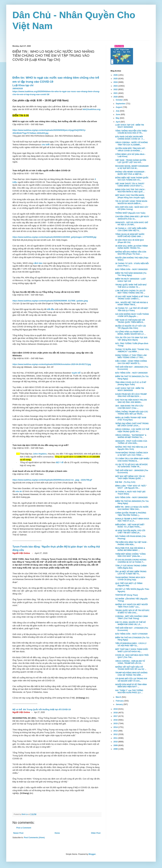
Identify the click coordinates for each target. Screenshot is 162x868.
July (118, 111)
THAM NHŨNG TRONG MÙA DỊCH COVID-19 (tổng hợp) (130, 579)
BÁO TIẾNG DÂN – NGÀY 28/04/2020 (131, 497)
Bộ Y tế (60, 462)
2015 (116, 724)
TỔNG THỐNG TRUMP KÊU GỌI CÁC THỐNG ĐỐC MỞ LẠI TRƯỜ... (132, 413)
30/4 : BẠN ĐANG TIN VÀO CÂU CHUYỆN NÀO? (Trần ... (129, 407)
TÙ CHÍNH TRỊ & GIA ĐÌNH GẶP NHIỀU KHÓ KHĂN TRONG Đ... (132, 460)
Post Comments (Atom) (34, 838)
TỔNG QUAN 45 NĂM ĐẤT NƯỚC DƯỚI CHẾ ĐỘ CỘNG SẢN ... (130, 235)
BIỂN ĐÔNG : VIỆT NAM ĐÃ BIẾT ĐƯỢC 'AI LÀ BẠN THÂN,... (130, 526)
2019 (116, 709)
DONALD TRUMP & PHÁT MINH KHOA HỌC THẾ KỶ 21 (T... (132, 520)
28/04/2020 (18, 88)
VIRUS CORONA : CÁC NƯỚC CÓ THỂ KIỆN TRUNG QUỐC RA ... (132, 430)
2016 (116, 720)
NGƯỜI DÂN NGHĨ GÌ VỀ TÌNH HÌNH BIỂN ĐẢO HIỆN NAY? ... (131, 686)
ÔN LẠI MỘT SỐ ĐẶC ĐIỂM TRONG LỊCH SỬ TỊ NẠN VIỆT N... (131, 573)
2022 (116, 89)
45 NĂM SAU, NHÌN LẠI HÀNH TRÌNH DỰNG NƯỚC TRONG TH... (132, 247)
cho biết (46, 145)
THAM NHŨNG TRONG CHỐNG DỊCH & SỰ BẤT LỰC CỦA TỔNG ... (132, 454)
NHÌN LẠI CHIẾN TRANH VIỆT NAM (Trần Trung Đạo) (131, 419)
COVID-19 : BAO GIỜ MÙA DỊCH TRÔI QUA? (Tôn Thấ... (132, 656)
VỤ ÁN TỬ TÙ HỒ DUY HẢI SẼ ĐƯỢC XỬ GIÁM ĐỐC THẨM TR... (132, 466)
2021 (116, 93)
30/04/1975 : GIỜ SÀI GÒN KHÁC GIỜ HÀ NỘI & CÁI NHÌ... (132, 224)
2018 (116, 713)
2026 (116, 75)
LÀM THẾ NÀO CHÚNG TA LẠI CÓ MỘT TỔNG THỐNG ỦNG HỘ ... (130, 292)
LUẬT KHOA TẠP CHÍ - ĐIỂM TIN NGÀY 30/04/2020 (130, 126)
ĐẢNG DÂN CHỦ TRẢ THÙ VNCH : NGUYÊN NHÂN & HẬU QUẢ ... (130, 191)
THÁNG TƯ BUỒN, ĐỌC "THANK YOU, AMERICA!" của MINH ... (132, 350)
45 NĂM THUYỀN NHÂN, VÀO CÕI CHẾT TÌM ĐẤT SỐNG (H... (130, 532)
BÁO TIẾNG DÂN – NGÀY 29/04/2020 (131, 373)
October (120, 100)
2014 (116, 727)
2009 (116, 745)
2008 (116, 749)
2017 (116, 716)
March (119, 697)
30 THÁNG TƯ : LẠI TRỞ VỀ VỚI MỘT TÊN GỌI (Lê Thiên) (132, 309)
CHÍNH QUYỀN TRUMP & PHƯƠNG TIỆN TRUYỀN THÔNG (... (131, 514)
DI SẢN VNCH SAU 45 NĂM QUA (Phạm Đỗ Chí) (130, 241)
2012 (116, 734)
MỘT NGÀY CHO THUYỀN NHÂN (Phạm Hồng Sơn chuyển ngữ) (130, 196)
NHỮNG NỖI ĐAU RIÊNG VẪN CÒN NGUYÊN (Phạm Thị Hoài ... (131, 253)
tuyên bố (76, 373)
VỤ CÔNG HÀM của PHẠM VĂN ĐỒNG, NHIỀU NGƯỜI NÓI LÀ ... (131, 333)
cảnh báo (38, 263)
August (119, 107)
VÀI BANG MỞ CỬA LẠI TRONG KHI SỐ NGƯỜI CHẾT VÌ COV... (131, 680)
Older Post (96, 833)
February (120, 701)
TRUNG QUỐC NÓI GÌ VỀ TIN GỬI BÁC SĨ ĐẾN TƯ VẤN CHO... (132, 611)
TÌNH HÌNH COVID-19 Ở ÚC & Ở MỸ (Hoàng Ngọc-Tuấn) (131, 383)
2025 (116, 79)
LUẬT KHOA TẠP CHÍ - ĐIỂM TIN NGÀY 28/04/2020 (130, 389)
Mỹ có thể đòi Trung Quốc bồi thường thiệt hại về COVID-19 (42, 709)
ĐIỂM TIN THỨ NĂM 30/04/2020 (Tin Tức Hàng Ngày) (131, 274)
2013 (116, 731)
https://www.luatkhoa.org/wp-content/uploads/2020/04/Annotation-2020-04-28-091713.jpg (52, 364)
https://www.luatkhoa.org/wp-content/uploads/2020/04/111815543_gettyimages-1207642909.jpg (54, 237)
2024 (116, 82)
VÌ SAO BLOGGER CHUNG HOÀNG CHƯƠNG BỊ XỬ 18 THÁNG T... (131, 561)
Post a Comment (24, 828)
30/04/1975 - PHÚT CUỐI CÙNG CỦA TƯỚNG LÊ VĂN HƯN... (131, 442)
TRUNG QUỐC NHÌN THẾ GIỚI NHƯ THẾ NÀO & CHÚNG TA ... (131, 286)
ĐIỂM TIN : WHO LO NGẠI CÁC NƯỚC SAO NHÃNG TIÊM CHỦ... (132, 508)
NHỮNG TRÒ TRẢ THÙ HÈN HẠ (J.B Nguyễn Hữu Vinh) (131, 448)
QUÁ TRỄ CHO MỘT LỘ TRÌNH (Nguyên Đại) (129, 584)
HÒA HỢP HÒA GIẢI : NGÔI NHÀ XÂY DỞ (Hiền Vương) (132, 208)
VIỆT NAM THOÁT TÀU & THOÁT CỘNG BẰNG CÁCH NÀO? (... (130, 185)
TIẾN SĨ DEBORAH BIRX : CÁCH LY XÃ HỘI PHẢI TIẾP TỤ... (131, 644)
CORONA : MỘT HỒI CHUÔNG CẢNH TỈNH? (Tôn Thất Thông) (132, 617)
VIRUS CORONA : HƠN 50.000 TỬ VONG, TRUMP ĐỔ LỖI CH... (130, 662)
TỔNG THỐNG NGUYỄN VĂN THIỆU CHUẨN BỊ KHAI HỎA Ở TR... (131, 132)
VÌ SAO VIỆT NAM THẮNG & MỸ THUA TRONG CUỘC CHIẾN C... (132, 298)
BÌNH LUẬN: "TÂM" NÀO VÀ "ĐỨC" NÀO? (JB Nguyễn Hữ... (131, 487)
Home (57, 833)
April (118, 122)
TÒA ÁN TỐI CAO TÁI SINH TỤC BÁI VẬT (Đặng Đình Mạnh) (131, 339)
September (121, 104)
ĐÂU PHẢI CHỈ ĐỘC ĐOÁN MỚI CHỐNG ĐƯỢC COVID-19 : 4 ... (130, 138)
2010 (116, 742)
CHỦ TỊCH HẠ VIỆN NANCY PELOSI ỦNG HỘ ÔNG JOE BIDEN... (131, 401)
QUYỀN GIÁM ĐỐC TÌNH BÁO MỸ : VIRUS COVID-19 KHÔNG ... (131, 149)
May (118, 118)
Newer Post (18, 833)
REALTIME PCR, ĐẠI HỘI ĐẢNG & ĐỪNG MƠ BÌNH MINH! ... (130, 549)
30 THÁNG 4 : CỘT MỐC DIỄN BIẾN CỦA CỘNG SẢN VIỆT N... (131, 229)
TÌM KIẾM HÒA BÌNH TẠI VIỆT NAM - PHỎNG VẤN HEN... (131, 543)
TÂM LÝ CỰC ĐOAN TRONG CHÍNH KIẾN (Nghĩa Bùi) (131, 567)
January (120, 704)
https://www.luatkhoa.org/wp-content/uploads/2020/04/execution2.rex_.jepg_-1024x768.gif (52, 480)
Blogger (92, 854)
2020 (116, 97)
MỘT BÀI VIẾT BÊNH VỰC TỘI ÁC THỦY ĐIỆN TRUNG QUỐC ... (130, 477)
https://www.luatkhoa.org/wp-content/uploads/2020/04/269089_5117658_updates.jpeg (50, 301)
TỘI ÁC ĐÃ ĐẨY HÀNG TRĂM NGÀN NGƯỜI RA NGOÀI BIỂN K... (131, 202)
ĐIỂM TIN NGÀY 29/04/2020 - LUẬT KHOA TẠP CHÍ (131, 280)
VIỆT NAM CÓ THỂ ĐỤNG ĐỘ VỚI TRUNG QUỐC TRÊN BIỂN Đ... (130, 321)
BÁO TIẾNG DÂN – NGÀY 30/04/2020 (131, 269)
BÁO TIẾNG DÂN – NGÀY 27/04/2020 (131, 634)
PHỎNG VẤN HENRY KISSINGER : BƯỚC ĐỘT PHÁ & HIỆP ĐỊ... (130, 173)
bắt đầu (51, 309)
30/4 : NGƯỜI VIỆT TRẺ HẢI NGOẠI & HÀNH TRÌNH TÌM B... (132, 304)
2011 (116, 738)
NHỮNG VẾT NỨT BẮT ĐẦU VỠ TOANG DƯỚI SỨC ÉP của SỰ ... (131, 668)
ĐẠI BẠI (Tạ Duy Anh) (125, 482)
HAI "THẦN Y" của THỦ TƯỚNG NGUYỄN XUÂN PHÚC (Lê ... (129, 692)
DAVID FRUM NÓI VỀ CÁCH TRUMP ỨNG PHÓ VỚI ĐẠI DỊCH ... (131, 395)
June (118, 115)
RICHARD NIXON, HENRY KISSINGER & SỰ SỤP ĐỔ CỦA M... (132, 167)
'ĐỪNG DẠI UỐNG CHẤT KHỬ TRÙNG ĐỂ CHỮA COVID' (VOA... (132, 425)
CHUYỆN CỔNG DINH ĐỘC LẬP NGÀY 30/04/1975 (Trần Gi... (132, 218)
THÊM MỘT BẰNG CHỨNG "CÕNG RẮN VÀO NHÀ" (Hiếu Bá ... (130, 555)
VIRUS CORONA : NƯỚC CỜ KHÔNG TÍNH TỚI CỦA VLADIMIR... (132, 144)
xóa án (19, 491)
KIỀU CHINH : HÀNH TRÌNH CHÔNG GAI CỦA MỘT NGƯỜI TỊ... (131, 362)
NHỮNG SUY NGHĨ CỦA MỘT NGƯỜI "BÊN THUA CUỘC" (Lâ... (131, 606)
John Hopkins (40, 454)
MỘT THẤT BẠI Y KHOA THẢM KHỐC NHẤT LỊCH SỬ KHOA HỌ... (132, 650)
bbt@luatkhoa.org (91, 109)
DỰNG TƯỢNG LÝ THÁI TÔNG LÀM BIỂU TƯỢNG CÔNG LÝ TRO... (131, 356)
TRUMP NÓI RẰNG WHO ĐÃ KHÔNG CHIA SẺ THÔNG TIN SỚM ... (131, 674)
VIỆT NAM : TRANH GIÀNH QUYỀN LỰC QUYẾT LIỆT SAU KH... (131, 161)
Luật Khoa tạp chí (23, 85)
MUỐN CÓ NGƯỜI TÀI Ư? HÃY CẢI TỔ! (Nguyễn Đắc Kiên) (131, 327)
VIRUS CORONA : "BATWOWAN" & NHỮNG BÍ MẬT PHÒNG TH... (131, 436)
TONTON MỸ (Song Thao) (127, 595)
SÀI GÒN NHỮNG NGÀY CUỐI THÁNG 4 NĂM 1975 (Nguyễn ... (132, 315)
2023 (116, 86)
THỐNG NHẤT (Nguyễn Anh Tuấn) (130, 213)
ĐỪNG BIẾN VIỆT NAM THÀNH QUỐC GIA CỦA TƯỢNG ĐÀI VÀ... (132, 179)
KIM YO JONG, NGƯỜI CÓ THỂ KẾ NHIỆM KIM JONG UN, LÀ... (130, 623)
